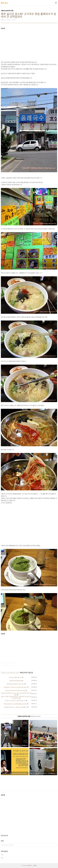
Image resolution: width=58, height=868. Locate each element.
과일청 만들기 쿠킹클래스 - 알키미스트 (15, 684)
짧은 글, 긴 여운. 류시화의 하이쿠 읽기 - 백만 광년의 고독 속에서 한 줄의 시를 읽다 (16, 697)
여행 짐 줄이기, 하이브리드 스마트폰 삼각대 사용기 (15, 687)
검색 (55, 845)
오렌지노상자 (6, 673)
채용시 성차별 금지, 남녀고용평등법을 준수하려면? (15, 704)
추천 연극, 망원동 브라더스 (15, 677)
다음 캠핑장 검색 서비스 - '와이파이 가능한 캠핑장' (15, 707)
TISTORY (29, 865)
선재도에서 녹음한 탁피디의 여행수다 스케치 (15, 690)
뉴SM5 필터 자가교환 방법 (15, 681)
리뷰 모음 (16, 673)
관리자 (35, 865)
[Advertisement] (29, 42)
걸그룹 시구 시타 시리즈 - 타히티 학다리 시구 (15, 700)
